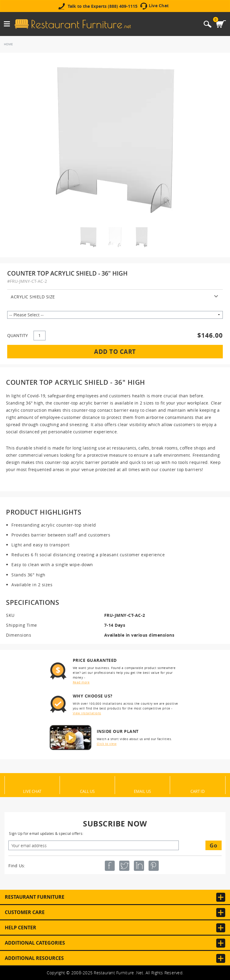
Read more (81, 682)
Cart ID (198, 791)
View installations (87, 713)
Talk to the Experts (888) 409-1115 (103, 6)
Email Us (142, 791)
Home (8, 44)
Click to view (107, 744)
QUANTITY (18, 335)
